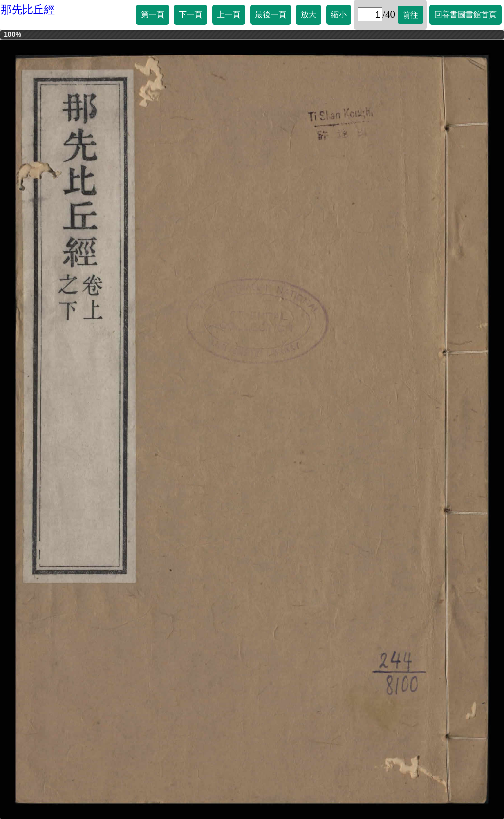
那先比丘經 (28, 10)
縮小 (339, 14)
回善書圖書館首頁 (465, 14)
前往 (410, 15)
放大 (309, 14)
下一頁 (191, 14)
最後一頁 (271, 14)
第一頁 (153, 14)
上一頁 (229, 14)
